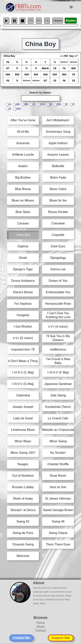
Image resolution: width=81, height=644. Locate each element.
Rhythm (71, 21)
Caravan (23, 223)
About (41, 627)
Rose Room (58, 476)
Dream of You (58, 281)
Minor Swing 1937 (23, 453)
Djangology (58, 258)
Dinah (23, 258)
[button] (71, 7)
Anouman (23, 143)
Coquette (58, 235)
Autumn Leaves (58, 155)
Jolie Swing (58, 395)
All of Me (23, 132)
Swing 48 (58, 521)
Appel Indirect (58, 143)
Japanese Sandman (58, 384)
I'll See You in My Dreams (58, 338)
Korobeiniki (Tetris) (58, 407)
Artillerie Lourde (23, 155)
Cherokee (58, 223)
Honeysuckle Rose (58, 304)
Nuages (23, 464)
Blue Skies (23, 212)
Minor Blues (23, 441)
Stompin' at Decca (23, 510)
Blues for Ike (58, 200)
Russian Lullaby (23, 487)
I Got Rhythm (23, 327)
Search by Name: (41, 92)
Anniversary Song (58, 132)
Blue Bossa (23, 189)
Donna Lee (58, 269)
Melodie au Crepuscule (58, 430)
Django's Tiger (23, 269)
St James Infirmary (58, 499)
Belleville (58, 166)
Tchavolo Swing (23, 544)
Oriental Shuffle (58, 464)
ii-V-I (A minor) (58, 327)
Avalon (23, 166)
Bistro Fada (58, 178)
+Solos (58, 21)
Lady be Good (23, 418)
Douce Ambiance (23, 281)
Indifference (58, 349)
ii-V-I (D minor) (23, 338)
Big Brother (23, 178)
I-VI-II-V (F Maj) (58, 372)
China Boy (23, 235)
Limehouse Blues (23, 430)
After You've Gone (23, 120)
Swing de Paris (23, 533)
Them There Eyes (58, 544)
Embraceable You (58, 292)
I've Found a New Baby (58, 361)
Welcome (23, 556)
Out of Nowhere (23, 476)
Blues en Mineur (23, 200)
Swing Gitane (58, 533)
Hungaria (23, 315)
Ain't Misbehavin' (58, 120)
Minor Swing (58, 441)
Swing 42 (23, 521)
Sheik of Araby (23, 499)
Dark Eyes (58, 246)
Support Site (61, 638)
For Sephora (23, 304)
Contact (40, 630)
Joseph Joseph (23, 407)
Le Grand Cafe (58, 418)
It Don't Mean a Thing (23, 361)
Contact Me (21, 638)
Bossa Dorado (58, 212)
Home (40, 623)
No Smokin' (58, 453)
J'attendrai (23, 395)
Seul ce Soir (58, 487)
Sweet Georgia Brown (58, 510)
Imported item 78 (23, 349)
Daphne (23, 246)
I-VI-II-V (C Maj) (23, 372)
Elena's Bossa (23, 292)
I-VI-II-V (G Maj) (23, 384)
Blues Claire (58, 189)
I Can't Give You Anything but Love (58, 315)
